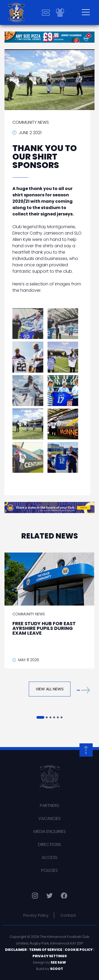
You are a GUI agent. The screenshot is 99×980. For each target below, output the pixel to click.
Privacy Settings (50, 956)
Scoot (57, 969)
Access (50, 857)
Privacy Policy (36, 915)
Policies (49, 870)
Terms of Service (46, 950)
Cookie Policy (79, 950)
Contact (68, 915)
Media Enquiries (50, 831)
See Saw (58, 962)
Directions (49, 844)
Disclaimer (16, 950)
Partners (49, 805)
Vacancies (49, 818)
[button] (83, 690)
